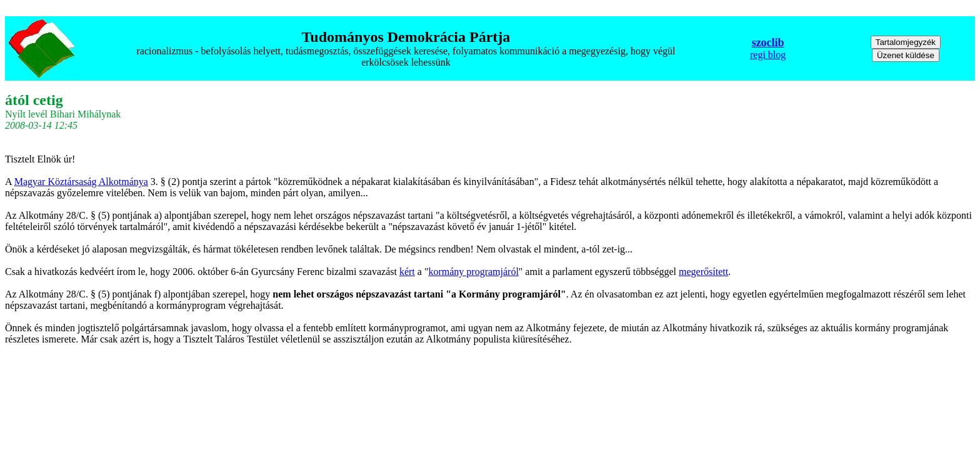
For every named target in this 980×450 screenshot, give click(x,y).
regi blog (768, 55)
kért (407, 272)
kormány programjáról (473, 272)
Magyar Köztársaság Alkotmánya (81, 182)
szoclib (768, 42)
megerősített (703, 272)
